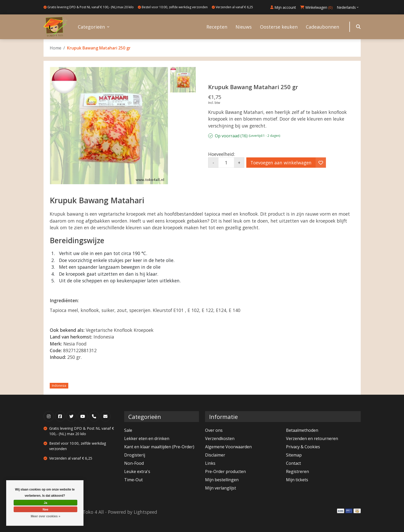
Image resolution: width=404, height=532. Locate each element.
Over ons (214, 430)
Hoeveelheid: (222, 154)
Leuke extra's (137, 471)
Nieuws (244, 27)
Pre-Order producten (225, 471)
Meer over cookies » (45, 516)
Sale (128, 430)
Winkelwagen (316, 7)
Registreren (297, 471)
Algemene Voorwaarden (228, 447)
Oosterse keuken (279, 27)
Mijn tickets (297, 480)
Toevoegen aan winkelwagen (281, 163)
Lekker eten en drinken (147, 438)
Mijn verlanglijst (221, 488)
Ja (45, 503)
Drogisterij (135, 455)
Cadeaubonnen (322, 27)
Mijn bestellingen (222, 480)
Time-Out (133, 480)
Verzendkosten (220, 438)
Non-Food (134, 463)
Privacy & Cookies (303, 447)
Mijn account (283, 7)
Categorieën (91, 27)
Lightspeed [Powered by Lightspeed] (145, 512)
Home (56, 48)
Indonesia (59, 386)
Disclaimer (215, 455)
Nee (45, 510)
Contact (293, 463)
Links (210, 463)
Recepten (217, 27)
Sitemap (294, 455)
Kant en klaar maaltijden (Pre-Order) (159, 447)
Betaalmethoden (302, 430)
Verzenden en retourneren (312, 438)
